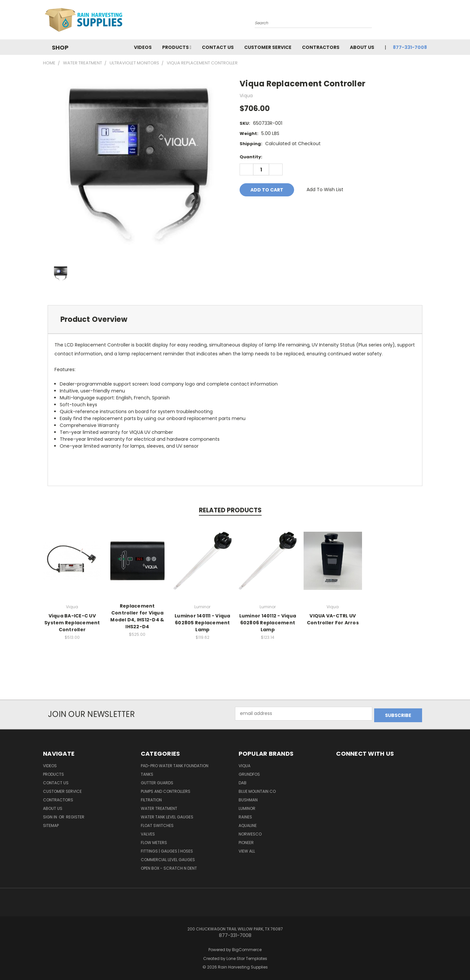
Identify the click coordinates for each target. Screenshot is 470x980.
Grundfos (249, 773)
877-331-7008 (410, 47)
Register (75, 815)
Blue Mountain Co (257, 790)
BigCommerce (247, 948)
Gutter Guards (157, 781)
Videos (143, 47)
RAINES (245, 815)
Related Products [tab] (230, 510)
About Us (362, 47)
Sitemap (51, 824)
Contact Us (218, 47)
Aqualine (248, 824)
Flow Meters (154, 841)
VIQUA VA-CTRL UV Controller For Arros (333, 619)
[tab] (235, 319)
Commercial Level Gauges (168, 858)
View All (247, 849)
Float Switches (157, 824)
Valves (148, 832)
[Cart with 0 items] (425, 21)
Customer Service (268, 47)
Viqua (245, 764)
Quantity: (251, 157)
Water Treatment (159, 807)
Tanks (147, 773)
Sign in (51, 815)
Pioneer (246, 841)
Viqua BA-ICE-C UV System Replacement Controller (72, 623)
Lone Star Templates (247, 957)
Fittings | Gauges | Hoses (167, 849)
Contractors (321, 47)
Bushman (248, 798)
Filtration (151, 798)
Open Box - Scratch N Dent (169, 867)
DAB (243, 781)
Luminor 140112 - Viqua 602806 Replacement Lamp (268, 623)
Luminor (247, 807)
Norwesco (250, 832)
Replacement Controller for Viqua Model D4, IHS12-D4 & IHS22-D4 (137, 616)
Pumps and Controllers (166, 790)
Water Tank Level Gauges (167, 815)
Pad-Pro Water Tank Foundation (175, 764)
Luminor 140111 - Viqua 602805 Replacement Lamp (203, 623)
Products (177, 47)
